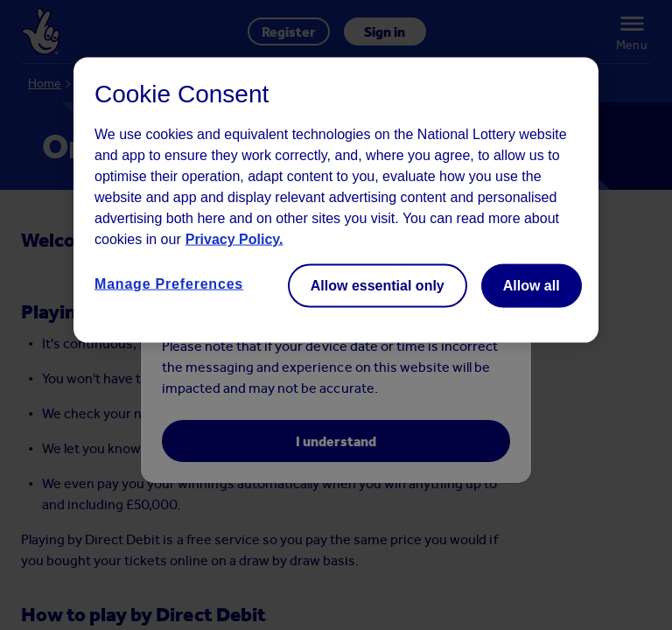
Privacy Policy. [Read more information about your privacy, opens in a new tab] (234, 239)
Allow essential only (378, 286)
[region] (336, 200)
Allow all (532, 286)
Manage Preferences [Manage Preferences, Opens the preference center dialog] (169, 284)
